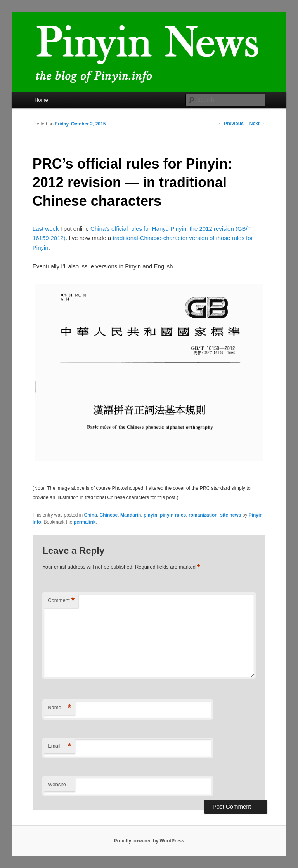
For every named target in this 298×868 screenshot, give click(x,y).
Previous (231, 124)
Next (257, 124)
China (91, 515)
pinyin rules (173, 515)
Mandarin (131, 515)
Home (41, 100)
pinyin (150, 515)
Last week (46, 229)
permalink (85, 522)
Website (57, 784)
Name (59, 708)
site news (230, 515)
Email (59, 746)
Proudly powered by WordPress (149, 841)
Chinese (109, 515)
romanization (203, 515)
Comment (61, 601)
